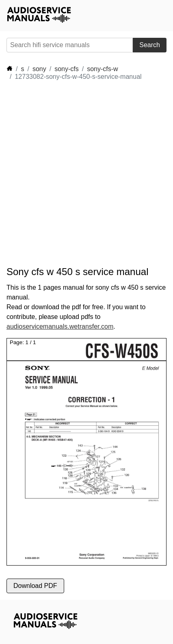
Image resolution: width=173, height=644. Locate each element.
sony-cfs (67, 69)
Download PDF (35, 586)
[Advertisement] (86, 173)
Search (150, 45)
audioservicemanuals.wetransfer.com (60, 326)
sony (39, 69)
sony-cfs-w (102, 69)
